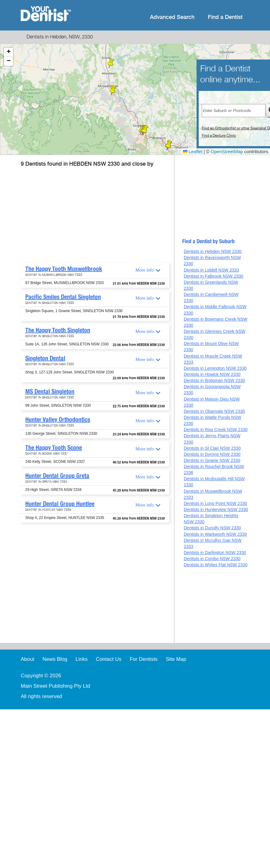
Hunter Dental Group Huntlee (60, 504)
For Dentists (144, 659)
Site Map (176, 659)
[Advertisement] (91, 217)
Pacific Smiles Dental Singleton (63, 297)
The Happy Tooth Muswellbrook (64, 269)
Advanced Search (172, 17)
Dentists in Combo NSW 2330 (212, 559)
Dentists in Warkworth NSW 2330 (215, 534)
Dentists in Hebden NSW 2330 (213, 251)
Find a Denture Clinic (219, 135)
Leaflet (193, 151)
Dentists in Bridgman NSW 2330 (214, 380)
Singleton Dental (45, 358)
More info (144, 270)
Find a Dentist (225, 17)
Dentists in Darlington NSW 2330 (215, 553)
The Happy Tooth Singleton (58, 330)
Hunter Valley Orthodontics (58, 420)
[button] (113, 90)
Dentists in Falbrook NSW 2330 (213, 276)
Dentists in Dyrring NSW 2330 (212, 454)
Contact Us (108, 659)
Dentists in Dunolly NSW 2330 (212, 528)
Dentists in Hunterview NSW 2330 (216, 510)
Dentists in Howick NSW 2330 (212, 374)
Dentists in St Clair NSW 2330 (212, 448)
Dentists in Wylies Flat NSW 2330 (216, 565)
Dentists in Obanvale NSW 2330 (214, 411)
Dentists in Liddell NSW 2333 (211, 270)
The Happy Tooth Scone (54, 448)
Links (82, 659)
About (27, 659)
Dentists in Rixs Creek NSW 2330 (216, 430)
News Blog (55, 659)
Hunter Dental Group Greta (57, 476)
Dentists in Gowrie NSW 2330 (212, 460)
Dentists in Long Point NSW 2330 (215, 503)
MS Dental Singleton (50, 391)
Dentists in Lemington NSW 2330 (215, 368)
